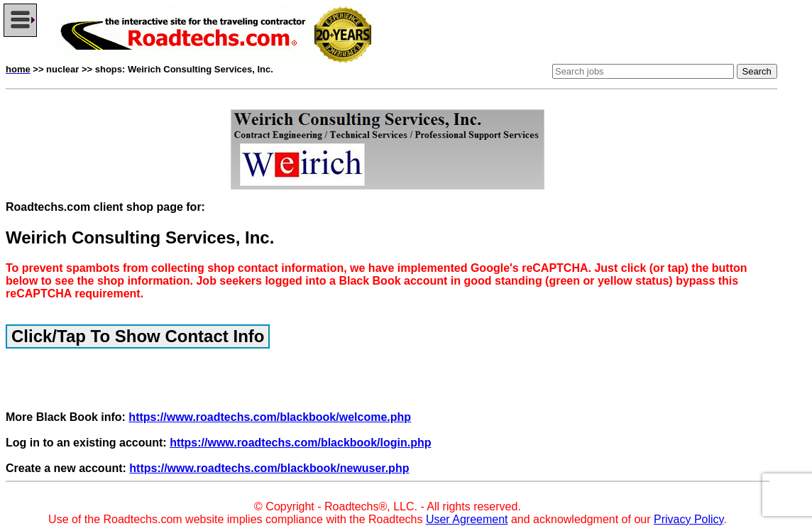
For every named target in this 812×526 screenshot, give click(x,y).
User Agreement (467, 519)
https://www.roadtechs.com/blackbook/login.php (300, 443)
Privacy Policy (688, 519)
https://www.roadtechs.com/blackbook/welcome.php (270, 417)
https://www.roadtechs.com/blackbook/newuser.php (269, 468)
